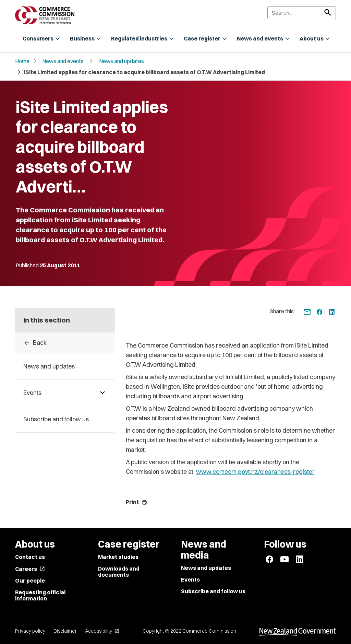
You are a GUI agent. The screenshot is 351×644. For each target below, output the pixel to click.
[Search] (302, 13)
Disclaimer (65, 631)
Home (22, 61)
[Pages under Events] (102, 393)
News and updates (122, 61)
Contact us (30, 557)
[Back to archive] (65, 343)
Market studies (118, 557)
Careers (30, 569)
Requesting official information (40, 595)
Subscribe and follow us (213, 591)
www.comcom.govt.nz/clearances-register (255, 472)
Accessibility (102, 631)
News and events (63, 61)
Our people (30, 581)
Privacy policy (30, 631)
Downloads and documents (119, 572)
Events (190, 579)
